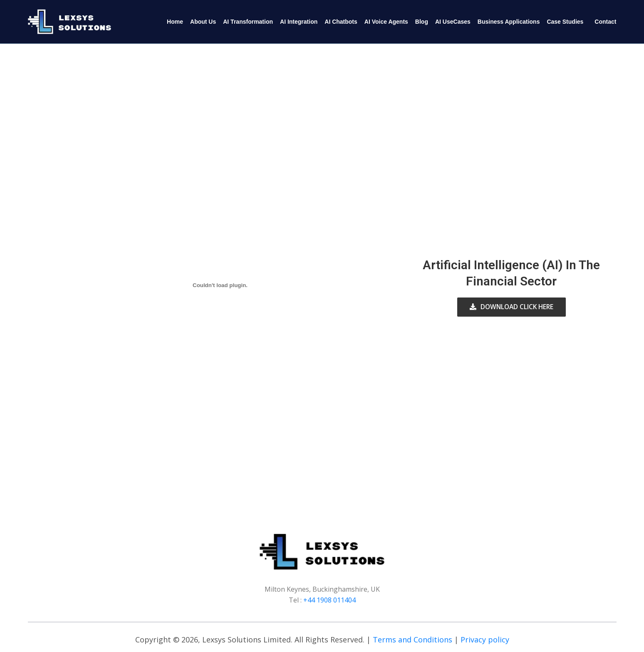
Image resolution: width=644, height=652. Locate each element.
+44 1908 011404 (329, 600)
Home (175, 22)
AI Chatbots (341, 22)
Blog (422, 22)
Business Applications (509, 22)
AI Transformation (248, 22)
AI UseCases (453, 22)
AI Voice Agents (386, 22)
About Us (203, 22)
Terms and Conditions (412, 640)
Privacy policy (485, 640)
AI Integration (299, 22)
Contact (605, 22)
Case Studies (565, 22)
